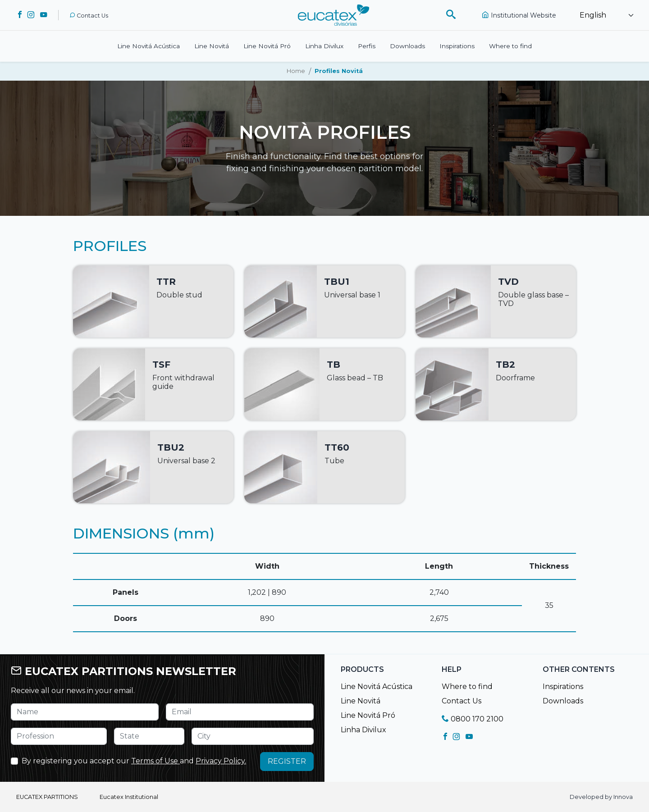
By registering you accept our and (134, 761)
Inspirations (457, 46)
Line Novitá (212, 46)
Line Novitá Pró (267, 46)
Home (296, 71)
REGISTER (287, 761)
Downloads (407, 46)
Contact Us (89, 16)
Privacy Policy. (221, 761)
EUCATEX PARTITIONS (47, 797)
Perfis (367, 46)
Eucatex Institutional (129, 797)
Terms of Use (155, 761)
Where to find (510, 46)
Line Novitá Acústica (149, 46)
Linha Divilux (324, 46)
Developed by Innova (601, 797)
